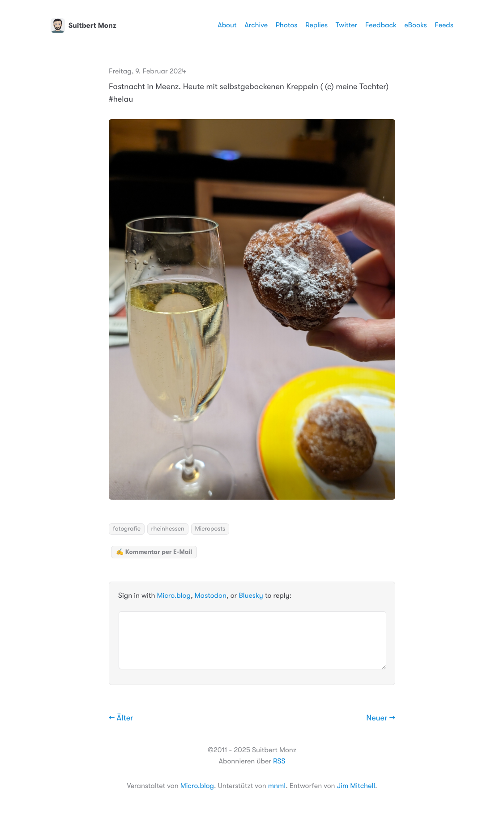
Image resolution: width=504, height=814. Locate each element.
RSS (279, 761)
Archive (256, 25)
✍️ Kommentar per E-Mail (154, 552)
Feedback (381, 25)
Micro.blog (174, 596)
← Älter (121, 718)
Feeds (444, 25)
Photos (287, 25)
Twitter (347, 25)
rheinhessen (168, 529)
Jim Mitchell (356, 786)
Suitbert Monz (83, 26)
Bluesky (251, 596)
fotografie (127, 529)
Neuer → (381, 718)
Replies (316, 25)
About (227, 25)
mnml (277, 786)
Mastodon (211, 596)
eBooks (415, 25)
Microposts (210, 529)
